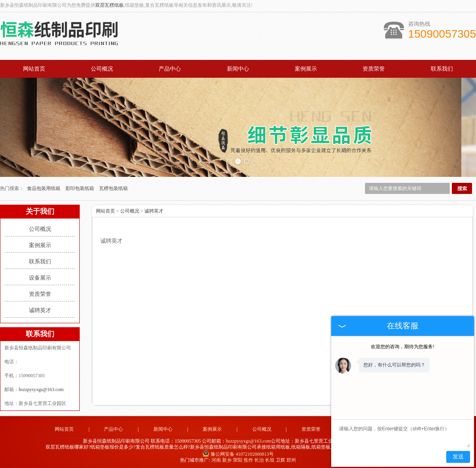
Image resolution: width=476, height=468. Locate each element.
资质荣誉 (374, 69)
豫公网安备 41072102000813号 (238, 453)
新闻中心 (238, 69)
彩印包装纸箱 (80, 187)
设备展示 (40, 276)
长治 (259, 458)
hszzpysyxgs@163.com (41, 388)
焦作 (248, 458)
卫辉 (280, 458)
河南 (216, 458)
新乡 (227, 458)
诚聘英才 (40, 309)
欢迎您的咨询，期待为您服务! (403, 347)
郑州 (291, 458)
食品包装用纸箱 (44, 187)
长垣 (270, 458)
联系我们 (442, 69)
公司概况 (102, 69)
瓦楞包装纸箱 (113, 187)
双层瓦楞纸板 (109, 5)
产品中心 (170, 69)
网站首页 (34, 69)
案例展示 (306, 69)
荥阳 (238, 458)
